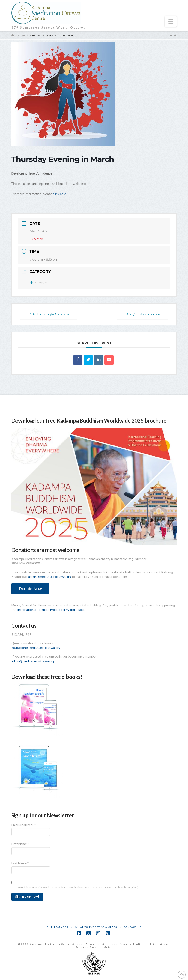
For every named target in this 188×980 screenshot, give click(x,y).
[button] (171, 21)
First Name (20, 844)
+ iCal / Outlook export (143, 314)
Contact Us (133, 927)
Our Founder (58, 927)
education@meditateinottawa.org (36, 648)
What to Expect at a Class (96, 927)
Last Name (20, 863)
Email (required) (24, 825)
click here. (60, 194)
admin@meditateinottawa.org (50, 577)
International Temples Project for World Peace (51, 610)
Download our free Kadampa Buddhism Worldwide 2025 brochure (89, 420)
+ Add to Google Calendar (49, 314)
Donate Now (30, 589)
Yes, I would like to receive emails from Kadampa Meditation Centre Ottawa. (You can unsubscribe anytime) (75, 887)
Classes (38, 283)
